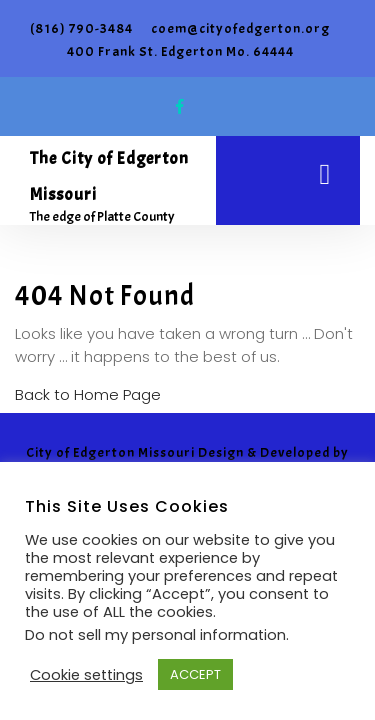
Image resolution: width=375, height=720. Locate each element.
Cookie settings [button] (86, 675)
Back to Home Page (88, 394)
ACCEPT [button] (195, 674)
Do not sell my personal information (155, 635)
